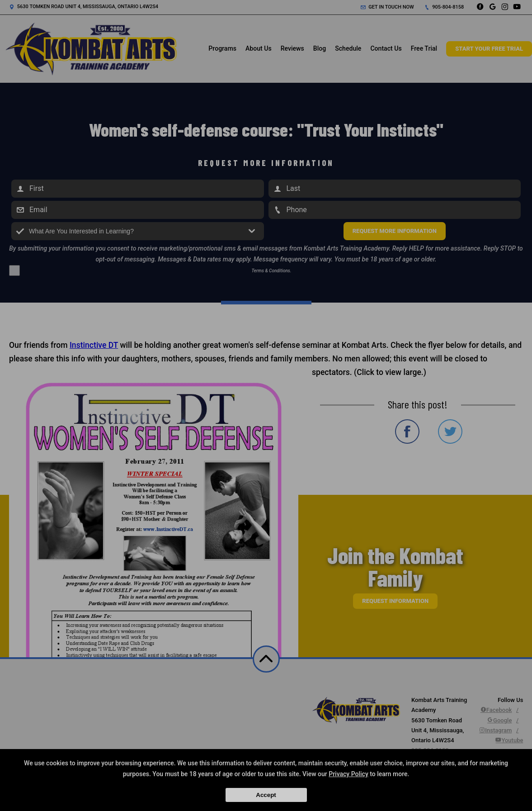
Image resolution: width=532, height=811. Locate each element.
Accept (266, 795)
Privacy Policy (348, 774)
